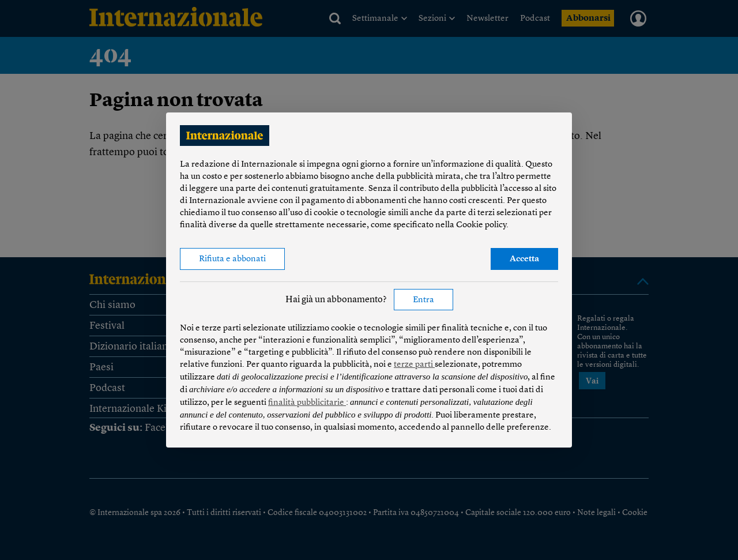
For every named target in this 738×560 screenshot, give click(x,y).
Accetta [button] (524, 259)
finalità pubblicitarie (307, 403)
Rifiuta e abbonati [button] (232, 259)
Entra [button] (423, 300)
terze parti (414, 365)
